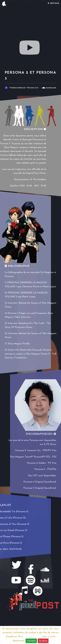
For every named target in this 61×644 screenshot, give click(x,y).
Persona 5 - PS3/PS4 (45, 469)
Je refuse (43, 641)
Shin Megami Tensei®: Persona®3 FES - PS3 (33, 457)
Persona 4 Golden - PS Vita (42, 463)
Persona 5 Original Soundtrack (40, 488)
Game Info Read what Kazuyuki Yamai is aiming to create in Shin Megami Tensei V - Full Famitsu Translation (30, 354)
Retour (53, 3)
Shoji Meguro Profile (19, 344)
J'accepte (31, 641)
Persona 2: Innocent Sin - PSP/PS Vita (36, 451)
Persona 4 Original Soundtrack (40, 482)
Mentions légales (32, 637)
